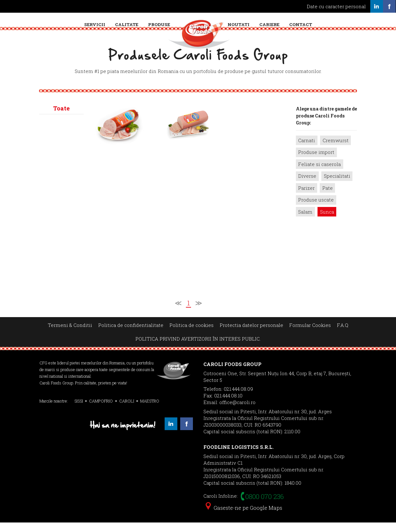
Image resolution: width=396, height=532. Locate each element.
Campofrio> (62, 144)
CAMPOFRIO (101, 410)
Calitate (127, 24)
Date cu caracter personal (336, 6)
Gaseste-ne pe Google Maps (244, 517)
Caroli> (62, 180)
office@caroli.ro (237, 412)
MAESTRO (150, 410)
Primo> (62, 293)
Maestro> (62, 216)
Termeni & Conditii (70, 335)
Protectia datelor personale (251, 335)
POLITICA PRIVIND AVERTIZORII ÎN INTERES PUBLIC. (198, 348)
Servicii (95, 24)
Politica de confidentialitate (131, 335)
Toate (61, 118)
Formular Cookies (310, 335)
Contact (301, 24)
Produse (159, 24)
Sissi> (62, 254)
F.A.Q (343, 335)
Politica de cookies (191, 335)
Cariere (269, 24)
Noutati (239, 24)
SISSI (79, 410)
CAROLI (127, 410)
